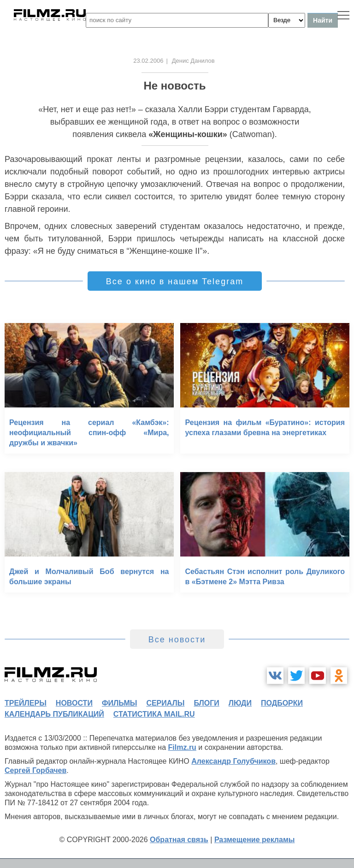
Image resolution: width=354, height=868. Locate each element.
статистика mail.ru (154, 714)
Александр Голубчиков (233, 761)
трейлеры (26, 703)
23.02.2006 (148, 61)
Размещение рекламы (255, 840)
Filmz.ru (182, 747)
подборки (282, 703)
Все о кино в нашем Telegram (175, 281)
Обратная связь (179, 840)
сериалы (165, 703)
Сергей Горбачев (35, 770)
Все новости (177, 640)
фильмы (119, 703)
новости (74, 703)
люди (240, 703)
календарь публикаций (54, 714)
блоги (206, 703)
